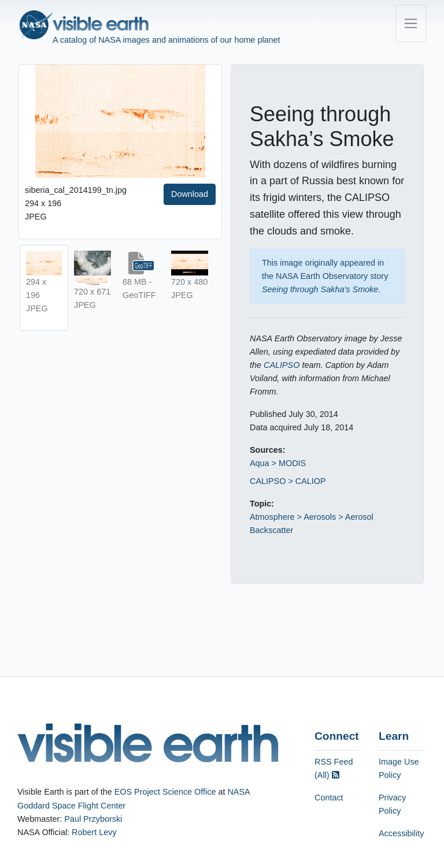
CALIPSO (282, 365)
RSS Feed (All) (334, 768)
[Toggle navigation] (411, 23)
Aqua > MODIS (278, 463)
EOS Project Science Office (165, 792)
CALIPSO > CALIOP (288, 481)
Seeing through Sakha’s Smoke (320, 289)
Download (190, 194)
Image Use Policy (399, 768)
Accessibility (401, 833)
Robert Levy (94, 832)
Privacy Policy (392, 804)
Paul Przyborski (93, 819)
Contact (329, 798)
